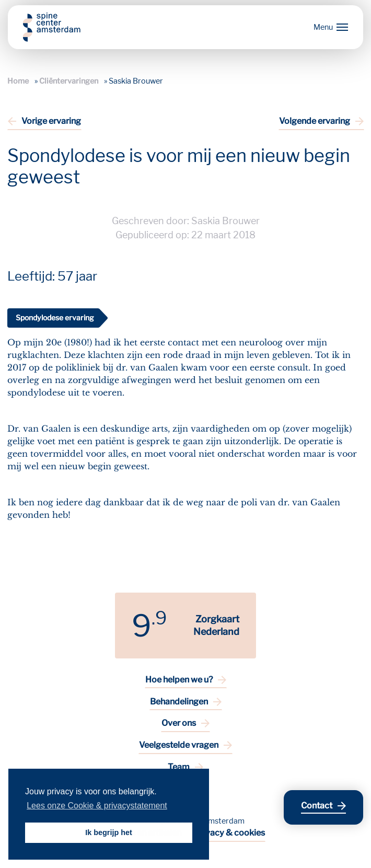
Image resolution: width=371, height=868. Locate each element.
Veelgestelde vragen (179, 745)
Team (179, 767)
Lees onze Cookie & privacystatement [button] (97, 806)
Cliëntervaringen (69, 81)
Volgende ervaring (315, 121)
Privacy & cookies (230, 833)
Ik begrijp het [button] (109, 832)
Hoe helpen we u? (179, 680)
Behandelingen (179, 702)
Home (18, 81)
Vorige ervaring (51, 121)
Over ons (179, 723)
